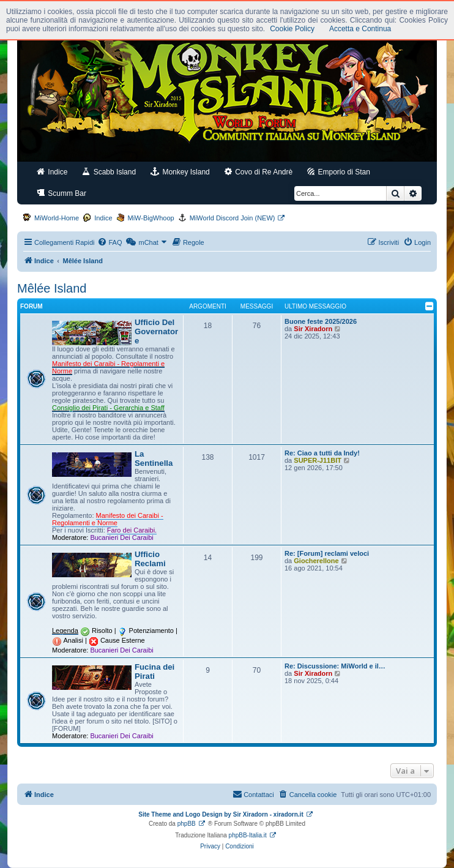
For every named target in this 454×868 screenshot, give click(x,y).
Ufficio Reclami (150, 559)
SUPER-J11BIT (318, 460)
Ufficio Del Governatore (156, 331)
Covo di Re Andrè (259, 172)
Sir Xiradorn (313, 329)
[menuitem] (110, 242)
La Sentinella (154, 458)
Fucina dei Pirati (154, 672)
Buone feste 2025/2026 (321, 321)
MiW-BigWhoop (151, 218)
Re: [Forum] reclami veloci (327, 553)
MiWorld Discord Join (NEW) (233, 218)
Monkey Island (180, 172)
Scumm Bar (61, 193)
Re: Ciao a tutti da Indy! (322, 453)
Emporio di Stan (339, 172)
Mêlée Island (52, 288)
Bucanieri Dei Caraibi (121, 537)
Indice (52, 172)
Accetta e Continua (360, 29)
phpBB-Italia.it (248, 835)
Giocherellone (316, 561)
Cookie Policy (292, 29)
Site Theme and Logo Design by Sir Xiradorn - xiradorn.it (221, 814)
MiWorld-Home (57, 218)
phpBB (187, 824)
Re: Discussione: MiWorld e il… (335, 666)
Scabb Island (109, 172)
